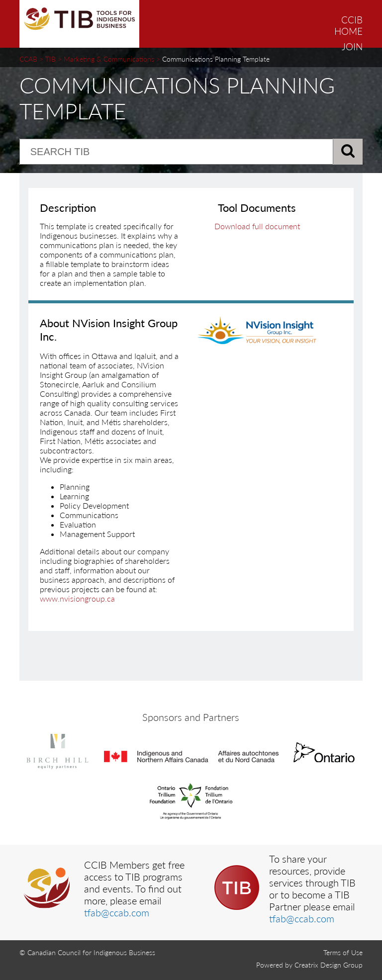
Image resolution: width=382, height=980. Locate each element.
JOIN (352, 46)
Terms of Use (343, 952)
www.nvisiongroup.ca (77, 598)
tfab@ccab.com (117, 912)
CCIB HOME (348, 25)
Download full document (257, 226)
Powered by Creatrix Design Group (309, 965)
